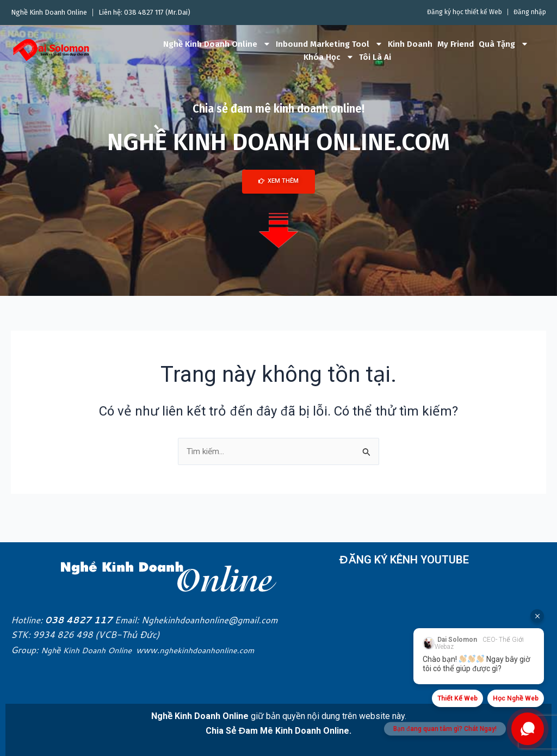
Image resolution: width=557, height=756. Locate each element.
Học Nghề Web (516, 698)
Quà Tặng (504, 44)
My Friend (456, 44)
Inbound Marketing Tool (329, 44)
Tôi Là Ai (375, 57)
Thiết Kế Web (457, 698)
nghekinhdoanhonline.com (221, 650)
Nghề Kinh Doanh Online (217, 44)
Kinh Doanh (410, 44)
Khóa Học (329, 57)
